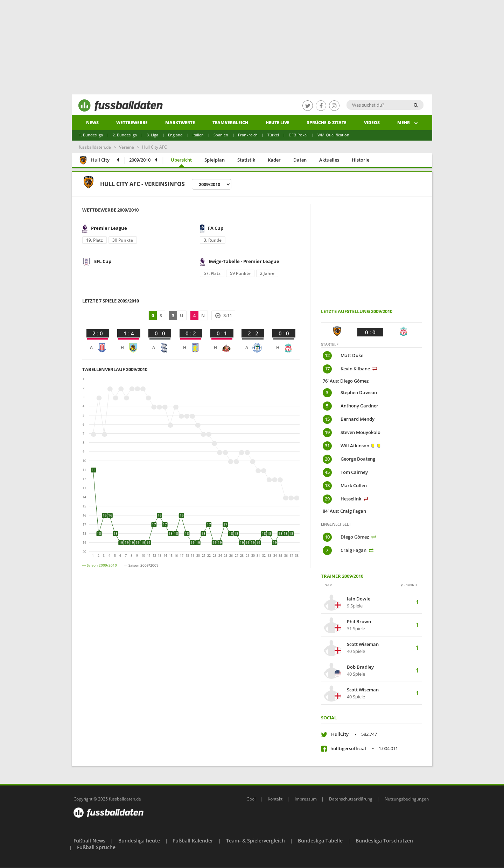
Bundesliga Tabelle (320, 841)
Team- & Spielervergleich (255, 841)
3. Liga (152, 135)
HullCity (354, 734)
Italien (198, 135)
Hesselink (351, 499)
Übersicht (181, 160)
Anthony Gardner (359, 406)
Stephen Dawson (359, 392)
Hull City (94, 161)
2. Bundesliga (125, 135)
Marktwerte (180, 123)
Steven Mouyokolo (360, 432)
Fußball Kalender (193, 841)
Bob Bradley (360, 667)
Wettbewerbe (132, 123)
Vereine (127, 147)
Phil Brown (359, 622)
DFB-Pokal (298, 135)
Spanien (221, 135)
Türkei (273, 135)
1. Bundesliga (91, 135)
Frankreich (248, 135)
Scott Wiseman (363, 645)
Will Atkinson (355, 446)
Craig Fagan (353, 550)
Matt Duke (352, 355)
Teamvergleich (230, 123)
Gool (251, 799)
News (92, 123)
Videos (372, 123)
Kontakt (275, 799)
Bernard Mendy (358, 419)
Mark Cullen (354, 485)
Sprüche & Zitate (327, 123)
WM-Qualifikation (333, 135)
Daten (300, 160)
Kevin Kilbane (355, 369)
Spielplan (215, 160)
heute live (278, 123)
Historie (360, 160)
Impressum (306, 799)
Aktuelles (329, 160)
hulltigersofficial (364, 748)
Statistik (246, 160)
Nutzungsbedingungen (407, 799)
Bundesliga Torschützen (384, 841)
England (175, 135)
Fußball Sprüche (96, 847)
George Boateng (358, 459)
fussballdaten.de (95, 147)
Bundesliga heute (139, 841)
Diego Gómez (355, 537)
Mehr (408, 123)
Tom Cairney (355, 472)
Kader (274, 160)
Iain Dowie (359, 599)
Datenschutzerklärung (351, 799)
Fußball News (89, 841)
